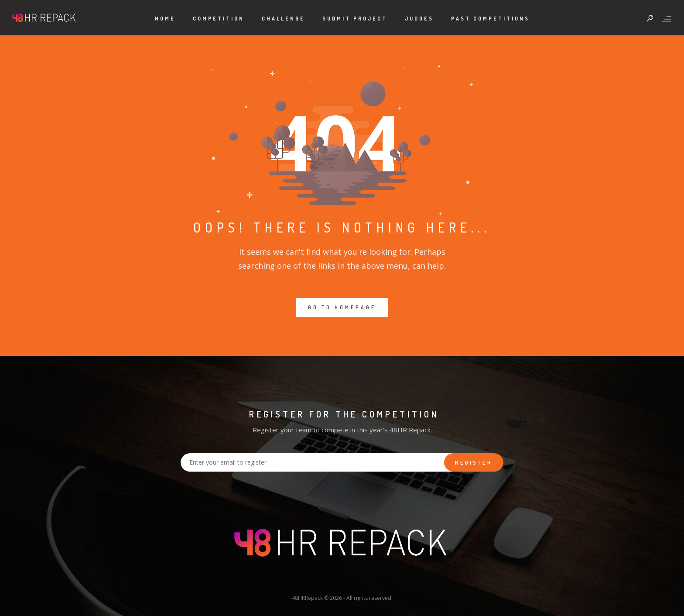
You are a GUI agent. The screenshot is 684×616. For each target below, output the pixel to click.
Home (165, 19)
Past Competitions (490, 19)
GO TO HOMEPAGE (342, 307)
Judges (419, 19)
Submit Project (355, 19)
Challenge (283, 19)
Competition (219, 19)
